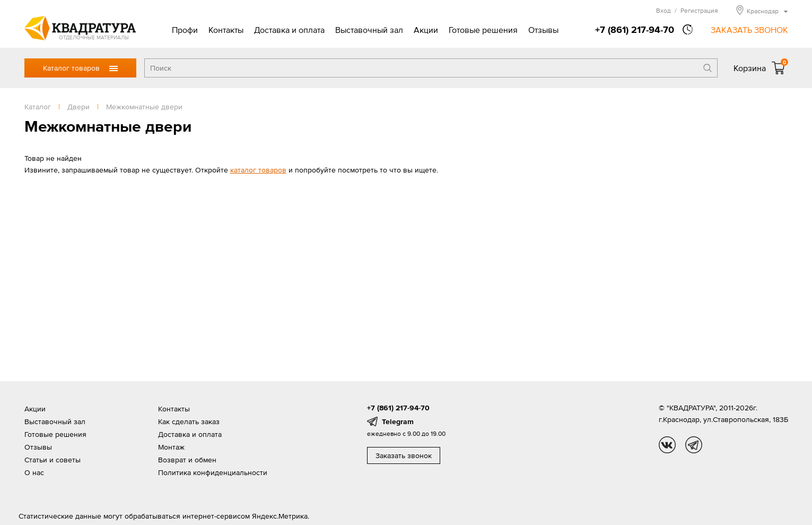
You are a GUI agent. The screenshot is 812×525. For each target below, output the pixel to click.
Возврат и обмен (187, 460)
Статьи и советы (53, 460)
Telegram (398, 421)
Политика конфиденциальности (213, 472)
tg (694, 445)
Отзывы (543, 30)
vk (667, 445)
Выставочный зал (369, 30)
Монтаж (171, 447)
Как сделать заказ (189, 421)
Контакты (226, 30)
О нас (34, 472)
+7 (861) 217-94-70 (635, 29)
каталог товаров (258, 170)
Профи (185, 30)
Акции (426, 30)
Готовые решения (483, 30)
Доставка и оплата (289, 30)
